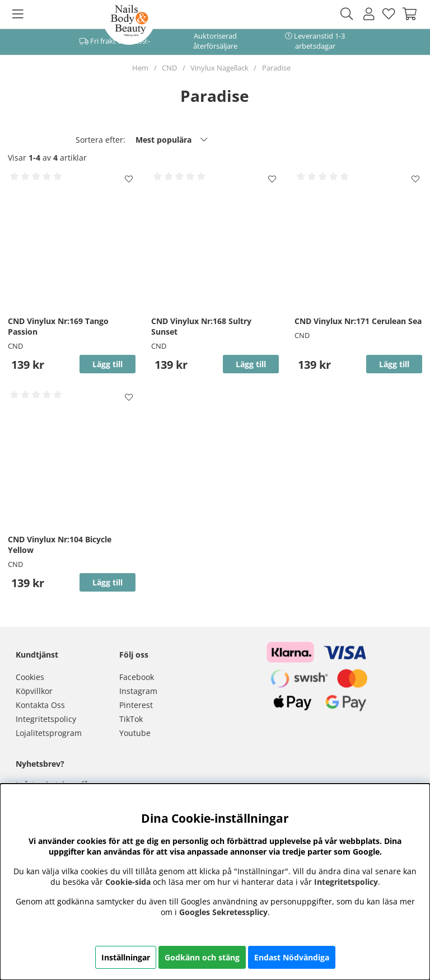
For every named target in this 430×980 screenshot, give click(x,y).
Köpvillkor (34, 691)
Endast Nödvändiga (292, 957)
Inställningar (126, 957)
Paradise (276, 68)
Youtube (135, 733)
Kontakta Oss (40, 705)
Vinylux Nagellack (219, 68)
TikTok (131, 719)
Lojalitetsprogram (49, 733)
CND (169, 68)
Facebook (137, 677)
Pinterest (136, 705)
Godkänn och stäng (202, 957)
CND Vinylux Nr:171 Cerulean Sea (358, 321)
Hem (140, 68)
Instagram (138, 691)
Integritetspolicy (46, 719)
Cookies (30, 677)
